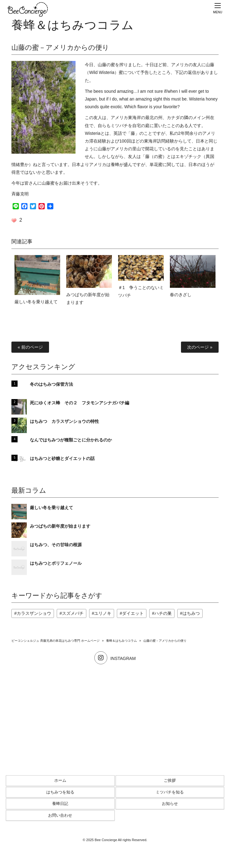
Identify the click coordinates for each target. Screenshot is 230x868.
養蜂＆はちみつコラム (121, 641)
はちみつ (191, 613)
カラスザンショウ (34, 613)
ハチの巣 (163, 613)
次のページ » (200, 347)
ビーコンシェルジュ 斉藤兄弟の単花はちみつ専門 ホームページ (55, 641)
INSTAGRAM (115, 658)
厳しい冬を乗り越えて (36, 303)
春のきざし (181, 296)
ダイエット (133, 613)
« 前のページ (30, 347)
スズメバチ (73, 613)
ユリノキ (103, 613)
